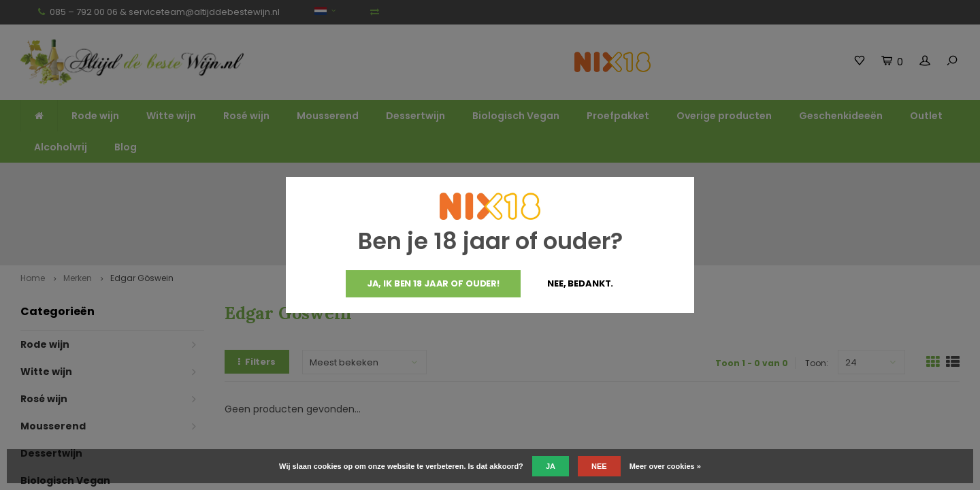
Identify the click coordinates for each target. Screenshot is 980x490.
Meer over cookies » (665, 466)
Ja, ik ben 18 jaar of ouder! (433, 283)
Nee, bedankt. (580, 283)
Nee (599, 466)
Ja (551, 466)
